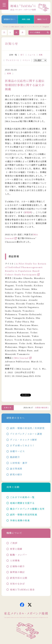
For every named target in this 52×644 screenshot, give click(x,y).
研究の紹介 (16, 475)
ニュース (32, 55)
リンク (29, 27)
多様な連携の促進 (20, 521)
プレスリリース (12, 60)
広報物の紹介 (17, 567)
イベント (26, 60)
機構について (42, 19)
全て (22, 55)
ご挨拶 (14, 543)
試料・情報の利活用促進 (24, 515)
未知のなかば (17, 584)
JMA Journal (21, 358)
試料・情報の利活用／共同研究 (27, 428)
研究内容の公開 (19, 578)
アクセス (6, 27)
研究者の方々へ (10, 19)
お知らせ (8, 408)
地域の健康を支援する (22, 503)
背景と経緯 (16, 549)
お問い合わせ (15, 27)
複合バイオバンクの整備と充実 (27, 509)
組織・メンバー (19, 555)
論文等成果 (16, 469)
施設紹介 (15, 457)
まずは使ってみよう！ (22, 446)
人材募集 (15, 561)
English (46, 27)
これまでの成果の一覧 (22, 497)
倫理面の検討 (17, 572)
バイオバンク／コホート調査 (26, 434)
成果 (41, 55)
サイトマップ (37, 27)
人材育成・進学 (19, 463)
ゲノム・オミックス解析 (24, 440)
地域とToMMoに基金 (22, 590)
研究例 (28, 212)
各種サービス (17, 451)
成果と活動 (26, 19)
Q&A (23, 27)
